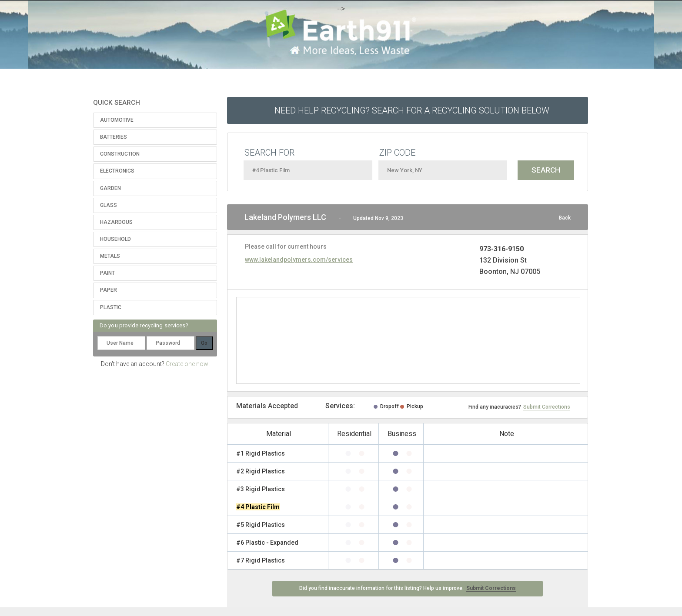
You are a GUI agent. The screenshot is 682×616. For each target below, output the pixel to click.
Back (565, 218)
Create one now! (188, 364)
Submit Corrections (547, 407)
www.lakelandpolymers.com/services (299, 260)
